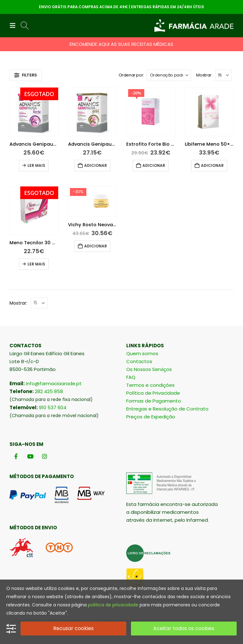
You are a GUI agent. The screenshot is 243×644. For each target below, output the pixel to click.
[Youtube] (30, 456)
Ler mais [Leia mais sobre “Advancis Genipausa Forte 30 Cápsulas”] (36, 165)
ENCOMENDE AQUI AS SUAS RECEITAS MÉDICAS (121, 44)
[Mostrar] (223, 75)
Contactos (139, 361)
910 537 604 (53, 407)
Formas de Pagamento (154, 401)
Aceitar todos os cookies (184, 628)
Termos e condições (150, 385)
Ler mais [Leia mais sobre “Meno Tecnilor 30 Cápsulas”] (36, 264)
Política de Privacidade (153, 393)
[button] (15, 26)
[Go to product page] (34, 112)
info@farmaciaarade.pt (54, 383)
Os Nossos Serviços (149, 369)
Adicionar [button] (96, 165)
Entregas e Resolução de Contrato (167, 409)
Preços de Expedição (151, 417)
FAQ (131, 377)
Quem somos (142, 353)
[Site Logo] (194, 26)
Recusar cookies (73, 628)
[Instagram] (44, 456)
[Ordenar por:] (169, 75)
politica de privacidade (113, 605)
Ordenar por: (131, 75)
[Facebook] (16, 456)
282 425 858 (49, 391)
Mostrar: (204, 75)
